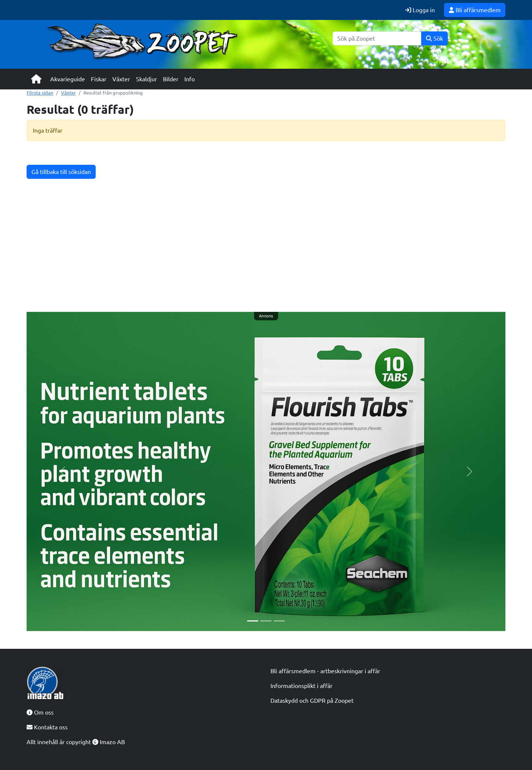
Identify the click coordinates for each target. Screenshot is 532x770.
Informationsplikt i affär (301, 686)
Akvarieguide (68, 79)
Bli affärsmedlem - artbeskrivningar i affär (325, 671)
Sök (434, 38)
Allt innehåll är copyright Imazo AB (76, 742)
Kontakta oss (47, 727)
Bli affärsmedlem (475, 10)
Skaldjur (146, 79)
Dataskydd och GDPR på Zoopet (312, 701)
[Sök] (377, 38)
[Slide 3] (279, 621)
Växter (121, 79)
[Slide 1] (253, 621)
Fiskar (99, 79)
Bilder (171, 79)
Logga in (420, 10)
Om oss (40, 712)
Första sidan (40, 93)
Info (190, 79)
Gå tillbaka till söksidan (61, 172)
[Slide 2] (266, 621)
